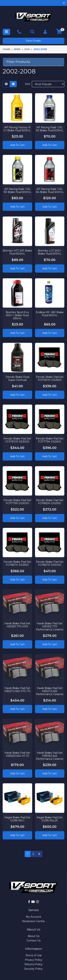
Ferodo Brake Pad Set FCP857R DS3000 (50, 563)
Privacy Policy (33, 960)
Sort (28, 84)
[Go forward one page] (39, 854)
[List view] (13, 84)
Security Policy (33, 969)
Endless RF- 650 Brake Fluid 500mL (50, 314)
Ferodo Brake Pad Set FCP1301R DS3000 (17, 440)
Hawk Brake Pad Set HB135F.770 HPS (17, 625)
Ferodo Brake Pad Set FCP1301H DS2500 (50, 378)
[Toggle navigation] (6, 32)
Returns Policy (34, 964)
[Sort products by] (48, 84)
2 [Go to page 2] (33, 854)
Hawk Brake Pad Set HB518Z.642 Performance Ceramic (50, 756)
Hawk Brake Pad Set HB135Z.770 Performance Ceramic (50, 626)
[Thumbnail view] (6, 84)
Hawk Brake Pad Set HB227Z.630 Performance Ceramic (50, 691)
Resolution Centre (33, 921)
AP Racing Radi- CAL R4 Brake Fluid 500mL (50, 191)
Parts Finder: (34, 41)
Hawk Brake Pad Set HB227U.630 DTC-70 (17, 690)
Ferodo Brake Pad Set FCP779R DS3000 (17, 502)
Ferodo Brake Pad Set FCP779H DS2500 (50, 440)
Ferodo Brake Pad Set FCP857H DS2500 (17, 563)
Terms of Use (34, 955)
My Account (33, 917)
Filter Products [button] (18, 62)
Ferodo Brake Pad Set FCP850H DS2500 (50, 502)
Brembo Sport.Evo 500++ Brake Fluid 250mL (17, 315)
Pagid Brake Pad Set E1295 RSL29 (50, 819)
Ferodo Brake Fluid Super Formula (17, 378)
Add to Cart (17, 145)
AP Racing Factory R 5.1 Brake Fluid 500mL (17, 129)
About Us (33, 936)
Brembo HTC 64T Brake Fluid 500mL (17, 252)
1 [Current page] (28, 854)
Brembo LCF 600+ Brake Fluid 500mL (50, 252)
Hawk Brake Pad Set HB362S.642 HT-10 (17, 754)
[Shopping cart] (59, 32)
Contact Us (34, 941)
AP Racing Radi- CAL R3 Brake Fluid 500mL (17, 191)
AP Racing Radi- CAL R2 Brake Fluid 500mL (50, 129)
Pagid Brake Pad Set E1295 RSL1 (17, 819)
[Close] (64, 3)
